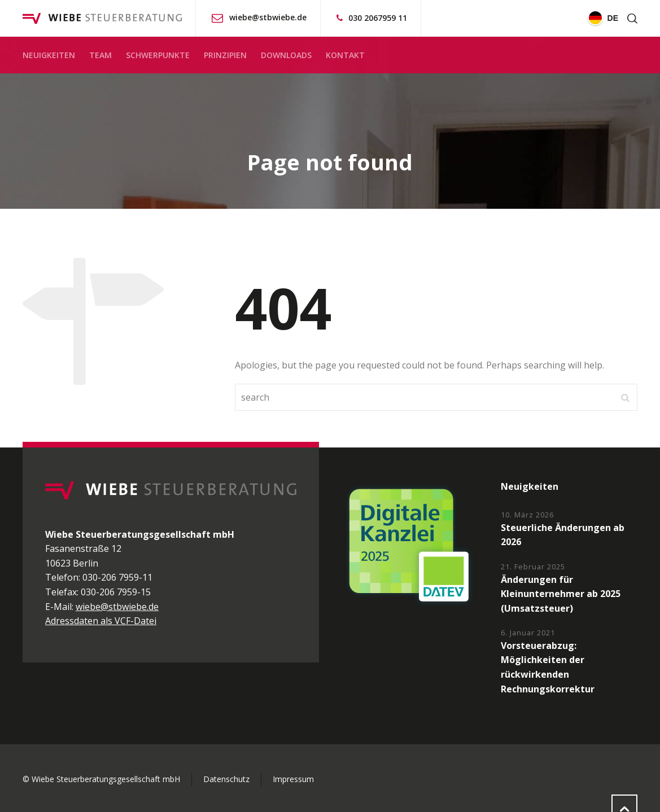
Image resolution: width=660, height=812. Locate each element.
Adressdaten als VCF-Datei (101, 621)
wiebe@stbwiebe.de (268, 17)
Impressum (293, 779)
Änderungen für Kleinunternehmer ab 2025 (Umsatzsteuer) (561, 594)
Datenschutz (226, 779)
